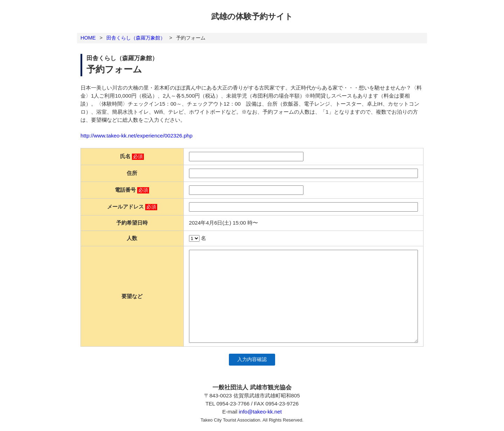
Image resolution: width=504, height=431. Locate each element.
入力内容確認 (252, 359)
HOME (88, 38)
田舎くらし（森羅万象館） (136, 38)
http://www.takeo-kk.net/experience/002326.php (136, 136)
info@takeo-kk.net (260, 412)
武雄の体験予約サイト (252, 16)
